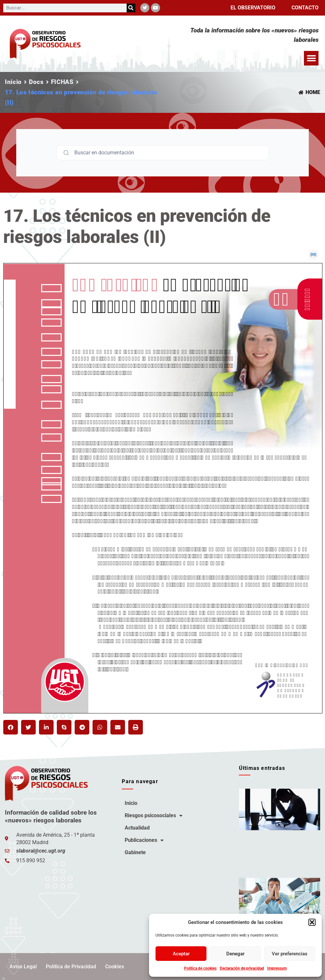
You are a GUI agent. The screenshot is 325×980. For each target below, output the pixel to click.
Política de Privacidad (71, 967)
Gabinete (135, 852)
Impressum (277, 968)
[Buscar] (131, 8)
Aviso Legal (23, 967)
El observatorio (253, 8)
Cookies (115, 967)
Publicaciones (144, 840)
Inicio (13, 82)
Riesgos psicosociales (154, 816)
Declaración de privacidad (242, 968)
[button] (312, 922)
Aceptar (181, 954)
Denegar (235, 954)
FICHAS (62, 82)
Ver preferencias (290, 954)
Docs (36, 82)
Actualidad (137, 828)
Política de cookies (200, 968)
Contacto (305, 8)
